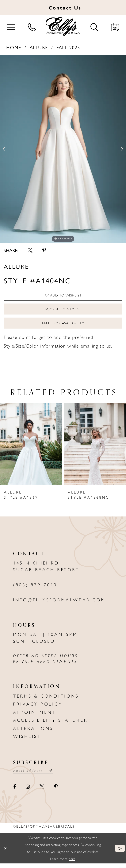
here (72, 863)
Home (14, 47)
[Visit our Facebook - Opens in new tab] (15, 791)
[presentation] (31, 448)
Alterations (33, 732)
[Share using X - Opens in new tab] (30, 250)
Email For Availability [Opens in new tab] (63, 326)
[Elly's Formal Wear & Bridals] (63, 27)
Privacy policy (38, 708)
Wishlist (27, 740)
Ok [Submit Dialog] (120, 853)
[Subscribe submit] (55, 775)
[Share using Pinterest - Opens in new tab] (44, 250)
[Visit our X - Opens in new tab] (42, 791)
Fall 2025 (68, 47)
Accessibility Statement (53, 724)
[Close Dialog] (6, 853)
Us (65, 7)
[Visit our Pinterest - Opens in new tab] (56, 791)
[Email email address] (35, 775)
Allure (39, 47)
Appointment (34, 716)
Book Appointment (63, 311)
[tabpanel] (63, 149)
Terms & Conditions (46, 700)
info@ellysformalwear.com (59, 604)
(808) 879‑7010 (35, 589)
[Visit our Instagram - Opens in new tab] (28, 791)
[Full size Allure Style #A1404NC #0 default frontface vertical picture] (63, 149)
